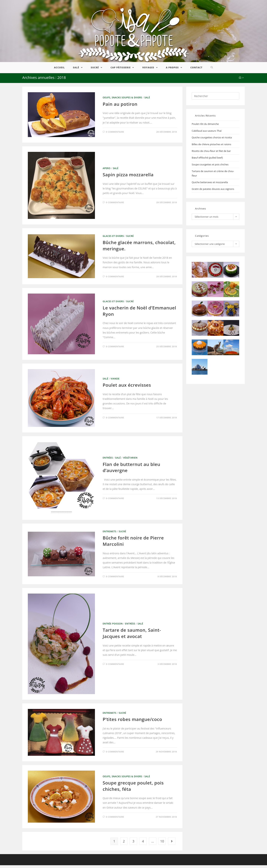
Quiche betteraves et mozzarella (210, 185)
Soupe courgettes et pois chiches (210, 167)
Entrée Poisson (113, 626)
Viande (115, 381)
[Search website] (212, 70)
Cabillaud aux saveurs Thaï (207, 133)
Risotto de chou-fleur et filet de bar (211, 154)
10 (162, 844)
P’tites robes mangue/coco (132, 722)
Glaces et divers (113, 239)
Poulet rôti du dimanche (205, 127)
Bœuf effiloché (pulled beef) (207, 160)
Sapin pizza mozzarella (128, 177)
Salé (147, 100)
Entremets (110, 534)
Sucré (130, 239)
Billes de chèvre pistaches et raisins (211, 147)
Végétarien (130, 460)
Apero (107, 171)
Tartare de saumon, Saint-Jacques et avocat (132, 636)
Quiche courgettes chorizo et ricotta (212, 140)
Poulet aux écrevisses (127, 388)
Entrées (108, 460)
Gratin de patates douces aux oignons (213, 192)
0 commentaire (115, 134)
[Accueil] (240, 80)
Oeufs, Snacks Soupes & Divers (122, 100)
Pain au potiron (120, 107)
